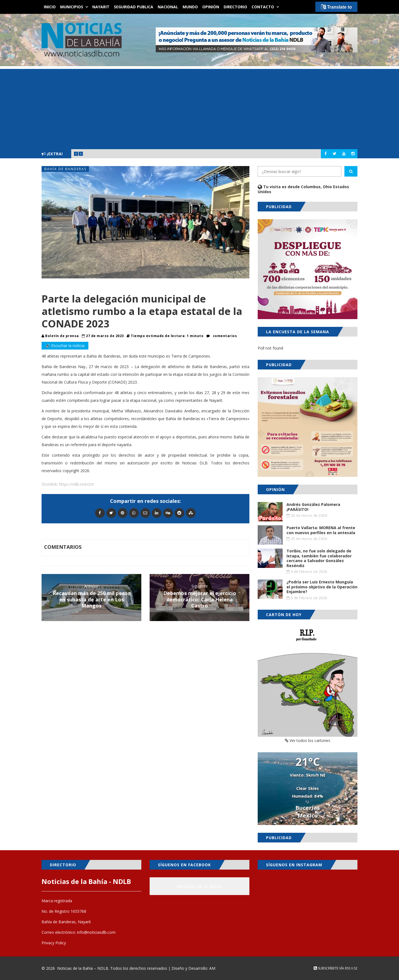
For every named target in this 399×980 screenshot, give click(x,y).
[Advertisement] (199, 108)
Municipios (72, 7)
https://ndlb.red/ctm (77, 484)
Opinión (211, 7)
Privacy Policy (54, 943)
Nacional (168, 7)
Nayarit (101, 7)
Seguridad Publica (134, 7)
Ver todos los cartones (308, 740)
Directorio (235, 7)
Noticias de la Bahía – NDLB (83, 968)
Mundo (190, 7)
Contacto (263, 7)
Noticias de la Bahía (199, 886)
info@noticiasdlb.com (96, 932)
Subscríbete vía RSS (332, 968)
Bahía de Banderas (65, 169)
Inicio (50, 7)
